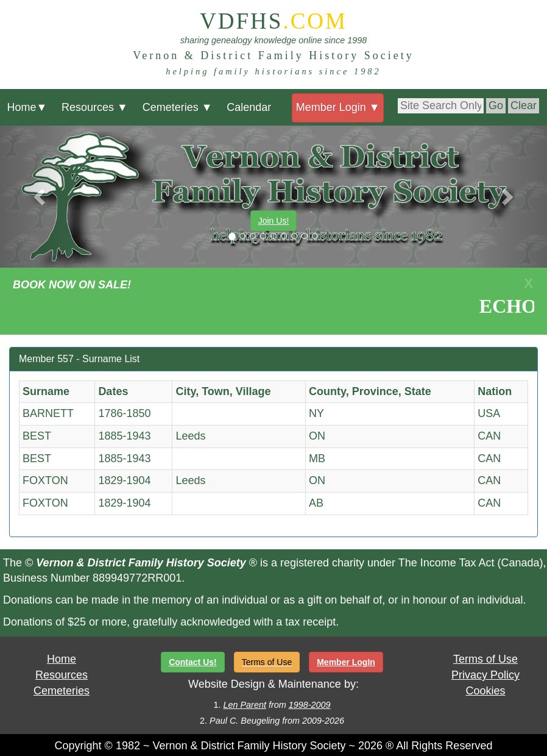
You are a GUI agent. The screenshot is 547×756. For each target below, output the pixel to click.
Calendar (249, 107)
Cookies (485, 691)
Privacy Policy (485, 675)
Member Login (338, 107)
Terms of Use (485, 659)
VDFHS (273, 21)
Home (27, 107)
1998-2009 (310, 705)
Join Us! (274, 221)
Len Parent (244, 705)
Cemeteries (178, 107)
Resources (95, 107)
